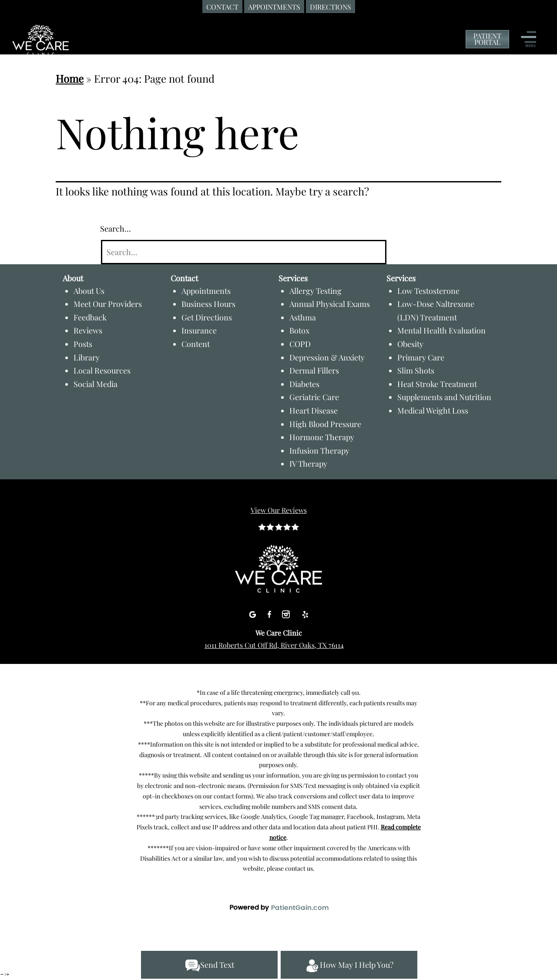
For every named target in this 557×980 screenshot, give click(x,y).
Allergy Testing (315, 291)
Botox (299, 330)
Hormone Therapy (322, 437)
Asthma (303, 317)
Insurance (199, 330)
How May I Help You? (349, 966)
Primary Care (421, 357)
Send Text (210, 966)
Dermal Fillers (314, 370)
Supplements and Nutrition (444, 397)
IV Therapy (308, 464)
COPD (300, 344)
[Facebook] (270, 613)
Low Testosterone (428, 291)
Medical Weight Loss (433, 411)
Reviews (88, 330)
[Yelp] (305, 613)
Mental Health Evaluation (441, 330)
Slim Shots (416, 370)
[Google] (253, 613)
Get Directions (207, 317)
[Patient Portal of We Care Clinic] (487, 40)
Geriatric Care (314, 397)
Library (87, 357)
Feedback (90, 317)
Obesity (410, 344)
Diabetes (304, 384)
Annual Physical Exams (330, 304)
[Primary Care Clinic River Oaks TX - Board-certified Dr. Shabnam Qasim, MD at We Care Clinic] (67, 47)
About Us (89, 291)
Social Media (96, 384)
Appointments (206, 291)
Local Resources (102, 370)
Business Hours (208, 304)
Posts (83, 344)
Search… (116, 229)
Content (196, 344)
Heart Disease (314, 411)
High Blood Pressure (325, 424)
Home (70, 78)
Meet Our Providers (108, 304)
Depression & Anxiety (327, 357)
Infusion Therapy (319, 451)
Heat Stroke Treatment (437, 384)
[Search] (243, 252)
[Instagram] (287, 613)
